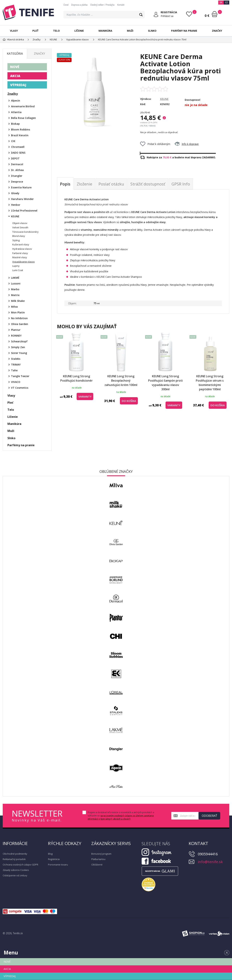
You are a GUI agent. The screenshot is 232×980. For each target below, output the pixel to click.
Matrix (15, 295)
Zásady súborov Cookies (16, 870)
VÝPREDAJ (18, 85)
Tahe (14, 370)
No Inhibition (19, 318)
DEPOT (15, 158)
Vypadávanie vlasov (24, 262)
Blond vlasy (19, 236)
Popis (65, 184)
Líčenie (79, 31)
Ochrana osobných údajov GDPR (20, 865)
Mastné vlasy (20, 257)
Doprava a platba (79, 5)
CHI (13, 141)
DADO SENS (18, 153)
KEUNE (164, 99)
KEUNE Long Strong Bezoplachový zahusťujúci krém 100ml (121, 381)
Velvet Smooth (20, 227)
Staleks (16, 359)
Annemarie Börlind (23, 106)
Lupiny (16, 266)
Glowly (15, 193)
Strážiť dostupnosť (148, 184)
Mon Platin (18, 312)
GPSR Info (181, 184)
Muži (130, 31)
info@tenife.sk (210, 862)
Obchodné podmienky (15, 854)
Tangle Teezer (20, 376)
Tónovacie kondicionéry (25, 232)
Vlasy (14, 31)
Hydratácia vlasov (22, 249)
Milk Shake (18, 301)
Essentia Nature (21, 187)
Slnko (152, 31)
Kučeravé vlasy (21, 244)
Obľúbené (97, 865)
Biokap (15, 124)
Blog (50, 854)
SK (221, 2)
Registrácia (54, 859)
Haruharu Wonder (22, 199)
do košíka (129, 401)
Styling (16, 240)
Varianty (85, 396)
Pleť (35, 31)
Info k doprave (187, 144)
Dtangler (17, 176)
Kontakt (121, 5)
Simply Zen (18, 347)
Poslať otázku (111, 184)
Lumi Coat (18, 270)
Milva (14, 307)
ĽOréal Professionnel (24, 211)
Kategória (15, 54)
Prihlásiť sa (167, 16)
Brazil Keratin (20, 135)
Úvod (66, 5)
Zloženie (84, 184)
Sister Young (19, 353)
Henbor (16, 205)
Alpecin (16, 101)
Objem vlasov (20, 223)
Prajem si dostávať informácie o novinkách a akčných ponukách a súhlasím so (121, 816)
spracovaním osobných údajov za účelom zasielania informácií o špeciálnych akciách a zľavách (121, 817)
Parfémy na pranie (184, 31)
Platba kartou (98, 859)
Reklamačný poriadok (14, 859)
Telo (56, 31)
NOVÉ (15, 67)
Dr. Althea (17, 170)
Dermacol (17, 164)
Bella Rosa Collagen (23, 118)
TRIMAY (16, 365)
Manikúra (105, 31)
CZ (226, 2)
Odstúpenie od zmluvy (15, 875)
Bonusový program (101, 854)
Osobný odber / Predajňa (102, 5)
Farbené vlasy (20, 253)
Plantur (16, 330)
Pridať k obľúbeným (155, 144)
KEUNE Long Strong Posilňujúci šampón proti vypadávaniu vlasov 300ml (165, 383)
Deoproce (17, 182)
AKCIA (15, 76)
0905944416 (208, 854)
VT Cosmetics (20, 388)
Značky (217, 31)
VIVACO (16, 382)
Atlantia (16, 112)
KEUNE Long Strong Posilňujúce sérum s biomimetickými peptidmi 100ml (210, 383)
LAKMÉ (15, 278)
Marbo (15, 289)
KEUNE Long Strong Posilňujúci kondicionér (77, 378)
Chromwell (18, 147)
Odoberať (209, 816)
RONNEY (16, 336)
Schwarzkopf (19, 341)
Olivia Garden (20, 324)
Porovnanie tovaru (58, 865)
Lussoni (16, 283)
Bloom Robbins (21, 129)
